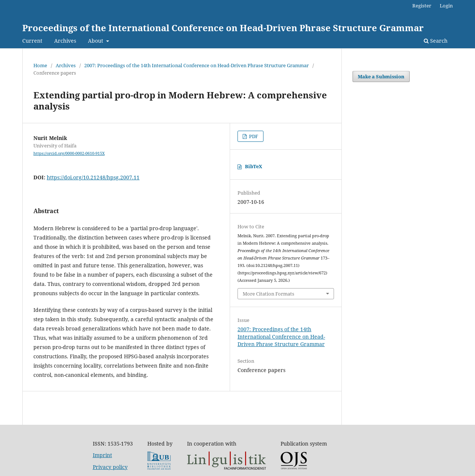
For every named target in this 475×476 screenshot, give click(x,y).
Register (422, 6)
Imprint (102, 455)
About (96, 41)
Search (436, 41)
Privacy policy (110, 467)
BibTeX (254, 166)
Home (40, 65)
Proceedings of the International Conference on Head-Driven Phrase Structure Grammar (223, 28)
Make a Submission (381, 76)
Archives (65, 41)
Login (446, 6)
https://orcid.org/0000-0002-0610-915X (69, 153)
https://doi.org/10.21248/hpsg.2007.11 (93, 177)
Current (32, 41)
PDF (253, 136)
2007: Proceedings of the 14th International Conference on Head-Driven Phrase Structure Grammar (196, 65)
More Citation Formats (268, 294)
